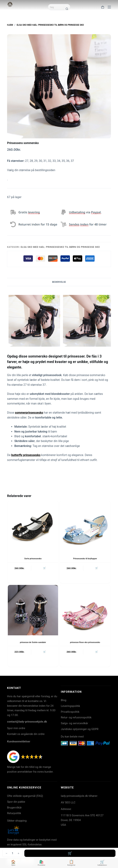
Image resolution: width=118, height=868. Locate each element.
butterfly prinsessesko (26, 455)
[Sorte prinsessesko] (33, 526)
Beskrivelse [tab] (59, 282)
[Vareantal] (13, 853)
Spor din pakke (16, 802)
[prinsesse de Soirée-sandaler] (33, 610)
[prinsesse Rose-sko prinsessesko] (85, 610)
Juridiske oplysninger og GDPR (80, 729)
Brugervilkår (14, 808)
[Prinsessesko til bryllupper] (85, 526)
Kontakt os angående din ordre (26, 734)
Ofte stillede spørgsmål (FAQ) (25, 796)
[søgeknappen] (67, 9)
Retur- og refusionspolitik (76, 717)
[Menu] (109, 7)
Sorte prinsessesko (33, 559)
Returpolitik (14, 813)
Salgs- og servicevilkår (74, 723)
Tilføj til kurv (70, 853)
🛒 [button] (45, 568)
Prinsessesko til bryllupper (85, 559)
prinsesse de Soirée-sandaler (33, 642)
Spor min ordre (16, 728)
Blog (64, 700)
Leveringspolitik (70, 706)
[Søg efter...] (56, 7)
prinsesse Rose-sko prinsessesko (85, 642)
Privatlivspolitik (70, 712)
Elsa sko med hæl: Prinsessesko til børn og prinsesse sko (60, 247)
